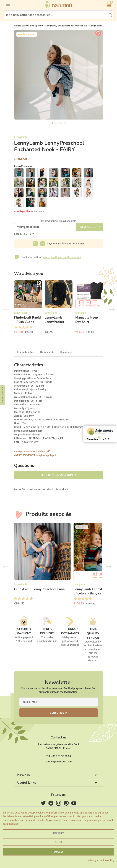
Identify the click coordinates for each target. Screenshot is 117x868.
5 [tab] (62, 123)
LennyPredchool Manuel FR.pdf (32, 452)
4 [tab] (60, 123)
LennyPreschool (23, 166)
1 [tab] (52, 123)
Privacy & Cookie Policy (101, 860)
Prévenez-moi (88, 227)
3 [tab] (57, 123)
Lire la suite (23, 234)
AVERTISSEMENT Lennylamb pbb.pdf (35, 455)
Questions (66, 352)
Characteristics (26, 352)
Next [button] (112, 309)
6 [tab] (65, 123)
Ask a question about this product (62, 257)
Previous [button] (6, 309)
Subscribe (57, 713)
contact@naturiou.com (59, 762)
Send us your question (57, 475)
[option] (28, 308)
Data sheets (47, 352)
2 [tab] (55, 123)
